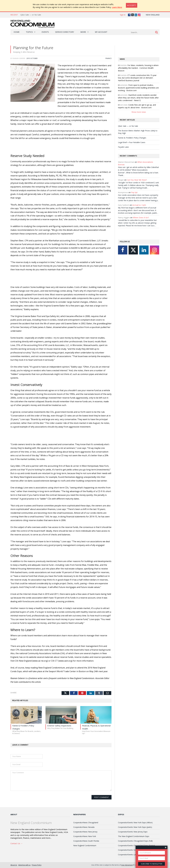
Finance (108, 58)
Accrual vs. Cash (139, 205)
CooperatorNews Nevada (84, 827)
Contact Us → (17, 843)
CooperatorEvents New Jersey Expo (133, 832)
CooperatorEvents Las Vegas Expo (132, 855)
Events (45, 32)
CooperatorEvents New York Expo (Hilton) (135, 823)
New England (153, 15)
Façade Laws (123, 147)
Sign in (123, 15)
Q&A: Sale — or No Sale (31, 15)
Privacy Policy (37, 865)
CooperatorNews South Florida (86, 841)
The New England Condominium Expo (134, 836)
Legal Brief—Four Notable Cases (132, 142)
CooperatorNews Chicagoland (86, 823)
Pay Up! (134, 192)
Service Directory (65, 32)
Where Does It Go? (141, 218)
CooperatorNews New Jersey (85, 832)
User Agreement (127, 865)
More (83, 32)
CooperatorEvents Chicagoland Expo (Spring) (136, 845)
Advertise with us (24, 865)
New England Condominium (85, 845)
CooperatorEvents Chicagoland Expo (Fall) (135, 841)
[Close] (132, 5)
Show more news (139, 112)
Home (17, 32)
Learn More (117, 7)
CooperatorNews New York (85, 836)
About (14, 814)
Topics (29, 32)
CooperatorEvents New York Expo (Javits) (135, 827)
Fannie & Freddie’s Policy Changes (132, 138)
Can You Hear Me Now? (137, 180)
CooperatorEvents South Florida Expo (134, 850)
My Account (101, 32)
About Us (14, 865)
